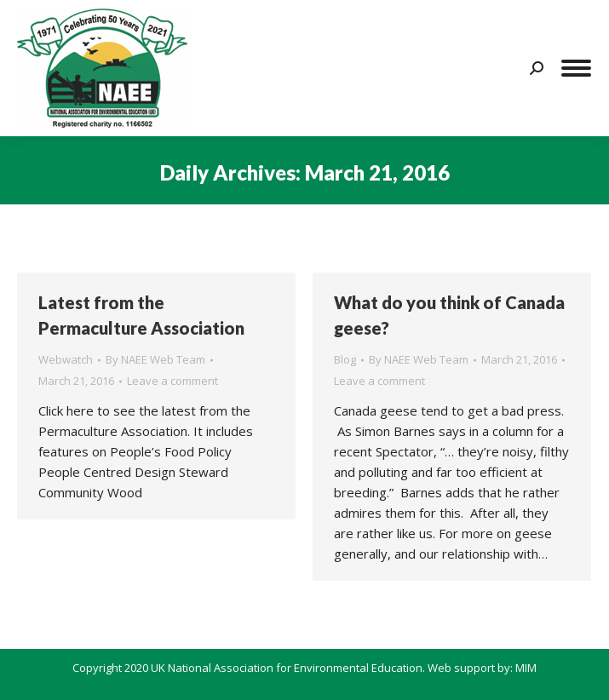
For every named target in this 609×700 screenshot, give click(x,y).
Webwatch (66, 359)
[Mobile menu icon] (576, 68)
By (155, 359)
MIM (526, 668)
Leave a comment (172, 381)
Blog (345, 359)
